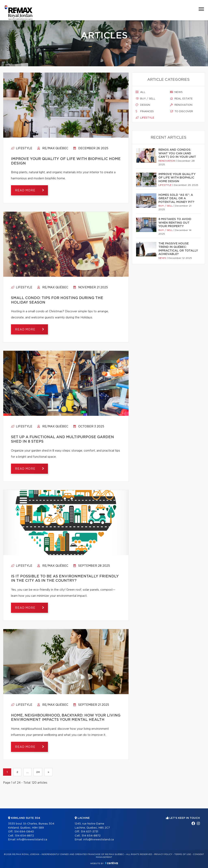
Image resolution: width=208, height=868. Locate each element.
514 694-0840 (24, 832)
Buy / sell (146, 99)
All (141, 92)
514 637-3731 (89, 832)
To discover (181, 111)
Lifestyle (22, 148)
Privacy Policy (163, 854)
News (176, 92)
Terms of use (183, 854)
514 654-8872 (24, 836)
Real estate (181, 99)
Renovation (181, 105)
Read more (26, 191)
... (27, 772)
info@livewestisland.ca (32, 840)
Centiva (112, 863)
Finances (145, 111)
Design (143, 105)
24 (38, 772)
